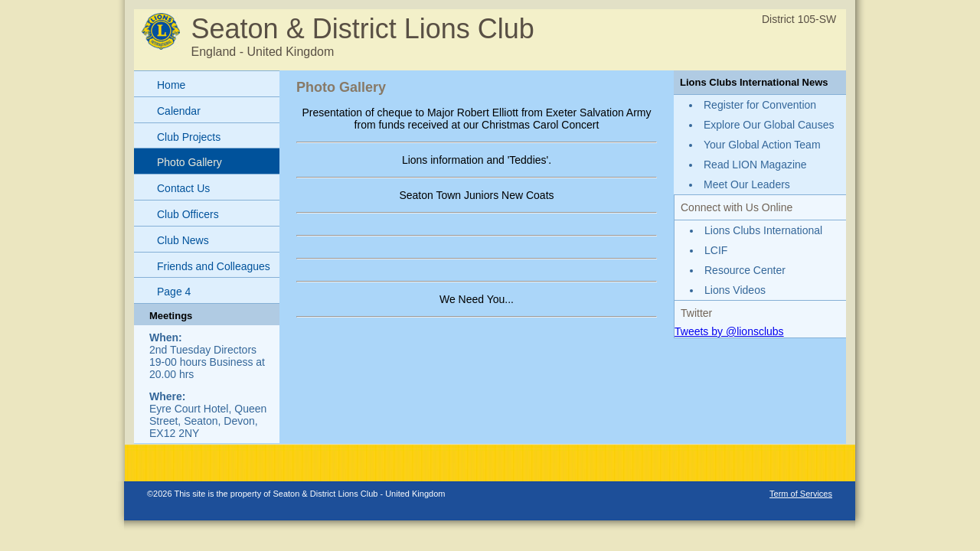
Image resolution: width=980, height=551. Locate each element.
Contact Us (183, 188)
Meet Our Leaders (747, 184)
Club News (183, 240)
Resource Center (745, 270)
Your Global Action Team (762, 145)
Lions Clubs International (763, 230)
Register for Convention (760, 105)
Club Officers (188, 214)
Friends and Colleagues (214, 266)
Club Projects (189, 137)
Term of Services (801, 494)
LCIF (716, 250)
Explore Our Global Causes (769, 125)
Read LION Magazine (755, 165)
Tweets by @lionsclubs (729, 331)
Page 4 (174, 292)
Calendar (179, 111)
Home (171, 85)
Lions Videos (735, 290)
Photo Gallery (189, 162)
